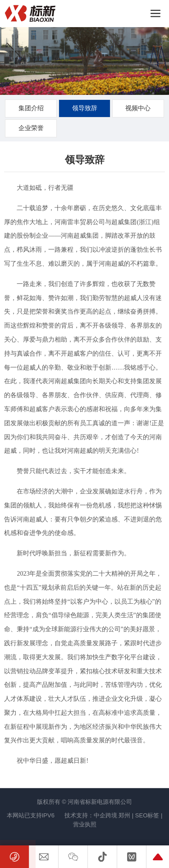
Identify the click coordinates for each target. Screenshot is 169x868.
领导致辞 (85, 108)
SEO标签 (147, 815)
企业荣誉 (31, 128)
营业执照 (85, 824)
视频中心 (138, 108)
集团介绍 (31, 108)
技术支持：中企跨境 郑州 (98, 815)
